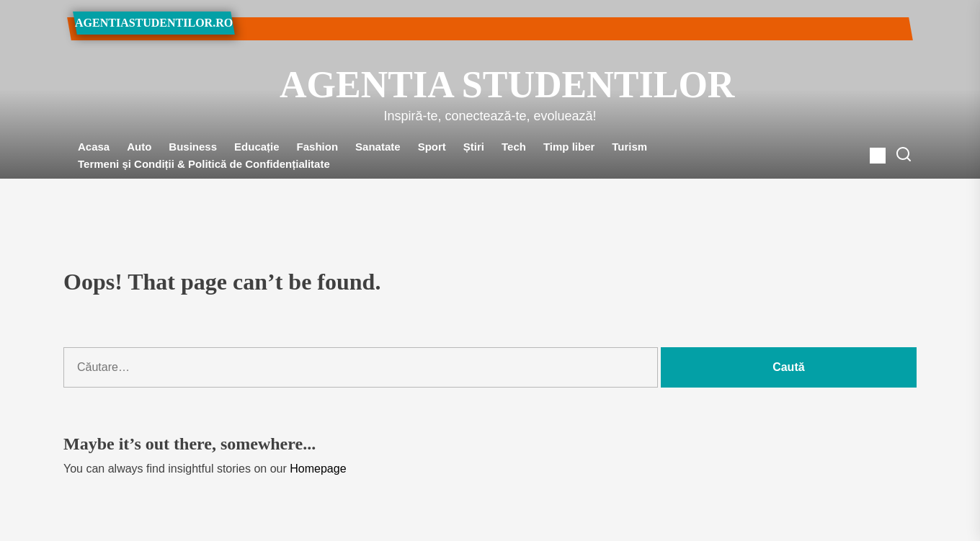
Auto (139, 147)
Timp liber (569, 147)
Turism (629, 147)
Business (193, 147)
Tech (514, 147)
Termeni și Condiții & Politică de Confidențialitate (204, 164)
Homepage (318, 469)
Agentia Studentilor (490, 85)
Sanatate (378, 147)
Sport (432, 147)
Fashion (318, 147)
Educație (257, 147)
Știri (474, 147)
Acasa (94, 147)
